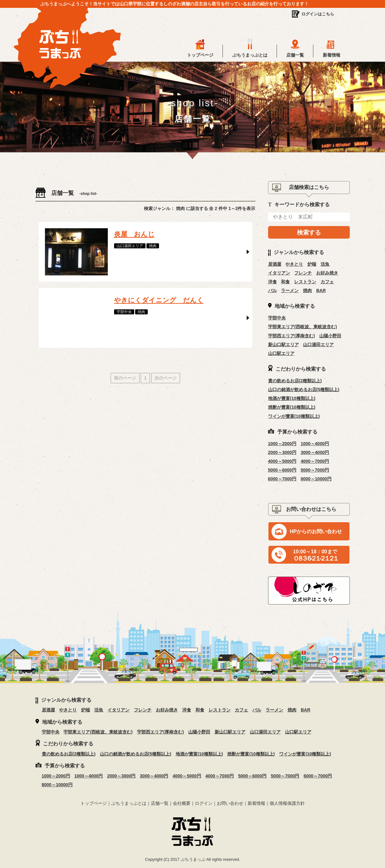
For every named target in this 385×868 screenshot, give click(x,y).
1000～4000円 (315, 444)
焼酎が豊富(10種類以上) (292, 407)
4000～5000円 (282, 461)
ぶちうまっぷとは (250, 55)
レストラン (305, 282)
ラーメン (290, 290)
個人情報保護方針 (287, 803)
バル (272, 290)
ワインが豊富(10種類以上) (294, 416)
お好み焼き (327, 273)
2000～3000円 (282, 452)
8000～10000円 (316, 479)
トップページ (200, 55)
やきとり (294, 264)
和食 (285, 282)
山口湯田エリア (318, 345)
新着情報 (332, 55)
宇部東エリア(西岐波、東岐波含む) (302, 327)
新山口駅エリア (283, 345)
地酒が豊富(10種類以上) (292, 398)
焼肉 (307, 290)
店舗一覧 (295, 55)
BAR (321, 290)
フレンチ (303, 273)
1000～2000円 (282, 444)
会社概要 (182, 803)
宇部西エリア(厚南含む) (291, 336)
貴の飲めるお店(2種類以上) (295, 381)
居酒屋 (275, 264)
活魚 (325, 264)
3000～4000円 (315, 452)
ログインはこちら (318, 14)
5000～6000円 (282, 470)
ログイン (204, 803)
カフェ (327, 282)
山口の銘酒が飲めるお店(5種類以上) (304, 390)
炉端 (312, 264)
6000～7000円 (282, 479)
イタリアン (279, 273)
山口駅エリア (281, 353)
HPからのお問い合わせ (316, 531)
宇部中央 (277, 318)
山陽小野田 (330, 336)
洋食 (272, 282)
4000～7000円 (315, 461)
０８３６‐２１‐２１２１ (315, 555)
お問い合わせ (230, 803)
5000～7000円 (315, 470)
